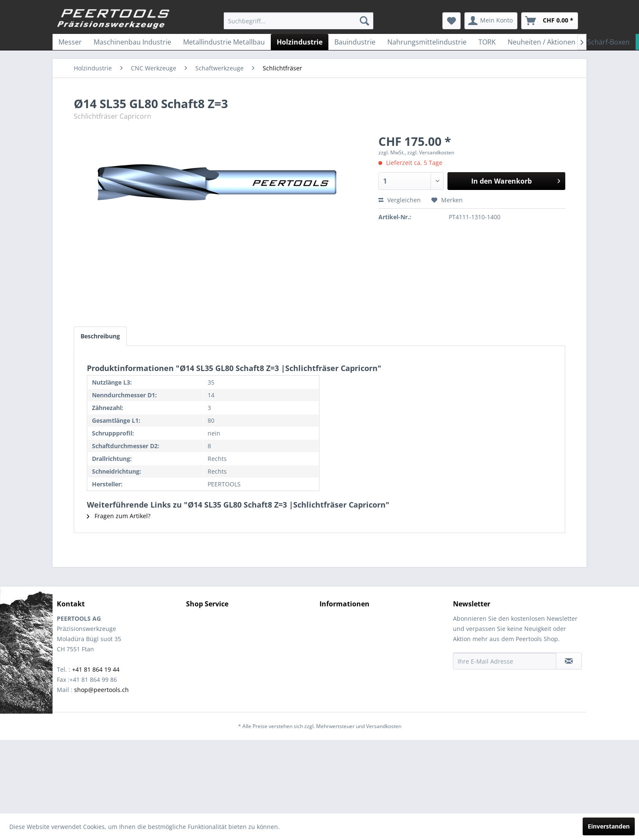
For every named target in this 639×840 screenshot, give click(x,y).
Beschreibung (100, 336)
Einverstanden (609, 826)
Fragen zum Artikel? (119, 516)
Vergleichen (400, 200)
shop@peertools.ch (101, 690)
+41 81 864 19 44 (96, 669)
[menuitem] (299, 21)
